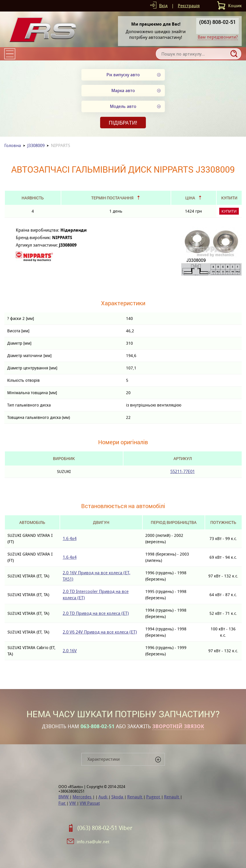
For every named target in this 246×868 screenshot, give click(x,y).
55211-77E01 (183, 471)
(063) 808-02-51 (218, 22)
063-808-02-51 (98, 726)
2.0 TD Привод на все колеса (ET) (96, 613)
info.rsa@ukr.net (93, 842)
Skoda (118, 797)
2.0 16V (70, 651)
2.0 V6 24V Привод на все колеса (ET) (100, 632)
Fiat (62, 803)
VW (73, 803)
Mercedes (83, 797)
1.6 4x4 (70, 538)
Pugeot (154, 797)
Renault (135, 797)
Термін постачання (112, 198)
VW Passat (90, 803)
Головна (13, 145)
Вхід (163, 6)
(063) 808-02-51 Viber (105, 828)
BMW (64, 797)
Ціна (190, 198)
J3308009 (36, 145)
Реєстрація (189, 6)
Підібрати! (123, 123)
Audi (103, 797)
